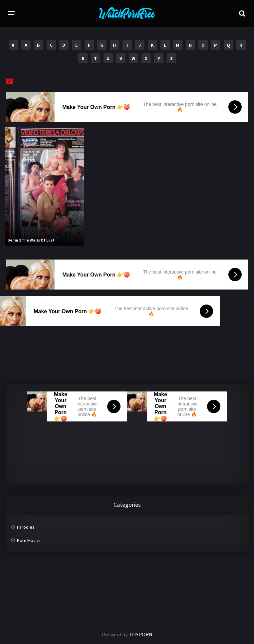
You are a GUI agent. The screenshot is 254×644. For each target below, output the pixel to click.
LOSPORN (141, 634)
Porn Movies (29, 540)
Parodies (26, 527)
